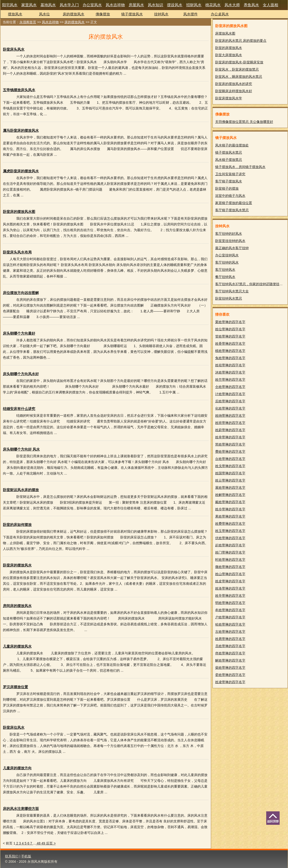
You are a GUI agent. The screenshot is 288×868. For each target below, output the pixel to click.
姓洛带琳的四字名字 (230, 588)
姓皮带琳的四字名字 (230, 581)
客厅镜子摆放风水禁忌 (232, 210)
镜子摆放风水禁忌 (229, 152)
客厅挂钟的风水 (227, 262)
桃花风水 (213, 5)
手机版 (26, 856)
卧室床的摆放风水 (17, 565)
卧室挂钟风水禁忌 (229, 298)
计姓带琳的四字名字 (230, 394)
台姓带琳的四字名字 (230, 459)
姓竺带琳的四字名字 (230, 380)
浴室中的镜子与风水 (230, 196)
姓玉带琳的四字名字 (230, 531)
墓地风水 (48, 5)
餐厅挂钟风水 (225, 277)
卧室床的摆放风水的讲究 (234, 84)
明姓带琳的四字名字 (230, 603)
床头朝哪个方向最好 (19, 333)
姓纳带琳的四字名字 (230, 416)
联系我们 (12, 856)
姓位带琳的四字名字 (230, 329)
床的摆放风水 (74, 14)
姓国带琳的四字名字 (230, 473)
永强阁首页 (28, 22)
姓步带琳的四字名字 (230, 509)
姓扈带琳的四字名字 (230, 639)
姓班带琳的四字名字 (230, 423)
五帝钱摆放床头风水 (19, 90)
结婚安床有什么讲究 (19, 409)
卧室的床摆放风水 (229, 48)
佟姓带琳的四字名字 (230, 653)
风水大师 (232, 5)
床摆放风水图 (225, 33)
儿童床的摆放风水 (17, 646)
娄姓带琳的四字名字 (230, 675)
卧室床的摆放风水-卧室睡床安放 (239, 62)
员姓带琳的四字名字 (230, 646)
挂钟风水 (161, 14)
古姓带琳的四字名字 (230, 632)
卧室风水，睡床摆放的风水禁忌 (239, 77)
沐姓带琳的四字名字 (230, 372)
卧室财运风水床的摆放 (21, 490)
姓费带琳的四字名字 (230, 524)
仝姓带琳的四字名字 (230, 387)
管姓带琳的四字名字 (230, 336)
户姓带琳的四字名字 (230, 617)
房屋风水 (136, 5)
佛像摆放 (103, 14)
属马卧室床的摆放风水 (21, 130)
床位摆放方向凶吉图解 (21, 293)
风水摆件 (190, 14)
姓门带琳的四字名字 (230, 552)
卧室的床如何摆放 (17, 525)
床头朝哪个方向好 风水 (21, 449)
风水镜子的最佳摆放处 (232, 145)
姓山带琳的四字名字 (230, 574)
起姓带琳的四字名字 (230, 545)
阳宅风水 (10, 5)
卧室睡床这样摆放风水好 (234, 91)
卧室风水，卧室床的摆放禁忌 (237, 69)
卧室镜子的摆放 (227, 188)
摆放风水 (15, 14)
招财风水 (194, 5)
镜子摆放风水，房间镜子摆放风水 (240, 167)
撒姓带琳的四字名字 (230, 567)
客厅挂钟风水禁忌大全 (232, 291)
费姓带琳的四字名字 (230, 452)
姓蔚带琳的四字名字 (230, 430)
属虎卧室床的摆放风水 (21, 171)
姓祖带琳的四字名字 (230, 365)
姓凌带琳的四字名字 (230, 682)
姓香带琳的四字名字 (230, 344)
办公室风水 (92, 5)
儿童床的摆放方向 (17, 768)
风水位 (44, 14)
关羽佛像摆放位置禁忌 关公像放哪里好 (244, 122)
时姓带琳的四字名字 (230, 560)
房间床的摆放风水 (17, 606)
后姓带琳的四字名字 (230, 401)
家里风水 (29, 5)
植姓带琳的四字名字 (230, 351)
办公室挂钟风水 (227, 255)
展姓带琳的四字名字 (230, 488)
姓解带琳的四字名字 (230, 495)
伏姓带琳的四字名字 (230, 538)
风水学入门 (69, 5)
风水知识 (156, 5)
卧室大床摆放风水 (229, 55)
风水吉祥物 (115, 5)
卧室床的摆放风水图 (19, 212)
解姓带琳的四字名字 (230, 660)
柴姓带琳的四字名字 (230, 668)
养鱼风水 (251, 5)
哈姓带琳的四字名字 (230, 624)
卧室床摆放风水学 (229, 98)
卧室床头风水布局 (17, 252)
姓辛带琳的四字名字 (230, 596)
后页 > (51, 843)
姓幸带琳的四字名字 (230, 437)
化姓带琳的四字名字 (230, 408)
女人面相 (271, 5)
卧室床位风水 (14, 727)
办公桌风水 (220, 14)
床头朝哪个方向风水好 (21, 374)
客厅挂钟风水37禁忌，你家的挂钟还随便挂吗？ (251, 284)
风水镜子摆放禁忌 (229, 160)
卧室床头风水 (14, 49)
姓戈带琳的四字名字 (230, 466)
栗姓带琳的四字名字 (230, 322)
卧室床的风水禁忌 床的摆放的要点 (241, 41)
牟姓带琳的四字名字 (230, 610)
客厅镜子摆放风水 (229, 181)
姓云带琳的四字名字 (230, 480)
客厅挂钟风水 (225, 270)
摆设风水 (175, 5)
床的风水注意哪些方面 (21, 809)
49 (44, 843)
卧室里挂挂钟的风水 (230, 241)
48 (38, 843)
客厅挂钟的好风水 (229, 234)
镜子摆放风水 (132, 14)
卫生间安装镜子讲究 (230, 174)
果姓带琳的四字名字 (230, 516)
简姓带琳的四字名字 (230, 444)
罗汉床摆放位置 (15, 687)
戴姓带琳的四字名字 (230, 502)
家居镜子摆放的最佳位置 (234, 203)
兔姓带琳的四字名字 (230, 358)
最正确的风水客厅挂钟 (232, 248)
